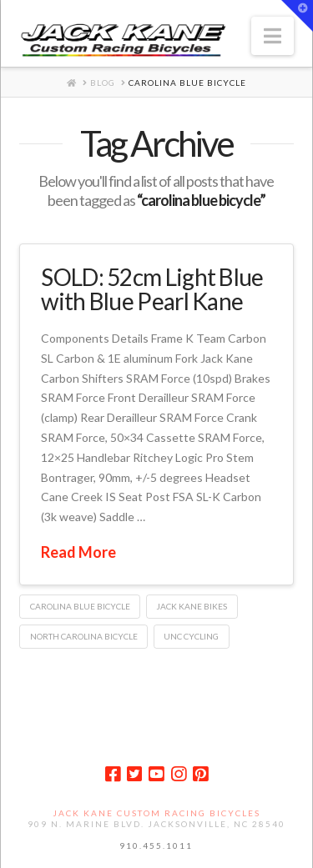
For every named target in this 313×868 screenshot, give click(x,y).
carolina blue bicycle (80, 606)
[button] (273, 36)
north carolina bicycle (84, 636)
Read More (78, 552)
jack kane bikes (192, 606)
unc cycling (191, 636)
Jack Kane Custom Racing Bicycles (156, 813)
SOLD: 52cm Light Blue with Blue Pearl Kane (152, 289)
